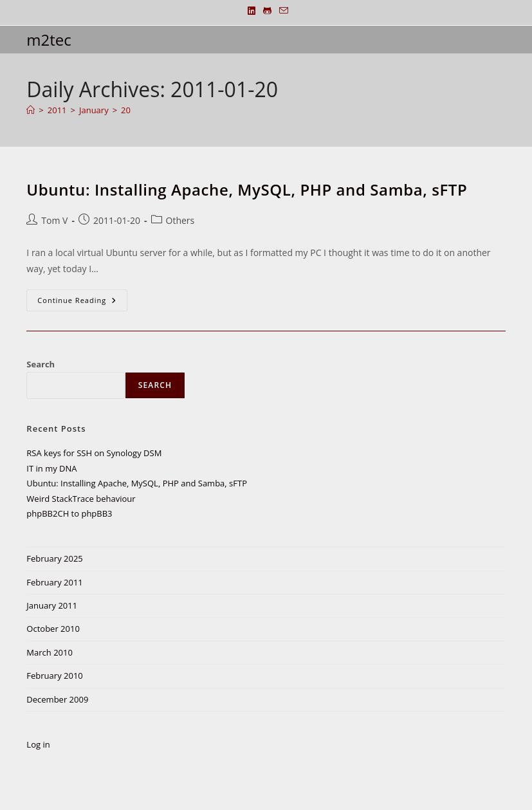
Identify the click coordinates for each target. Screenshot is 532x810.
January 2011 (52, 605)
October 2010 (53, 629)
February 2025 (54, 558)
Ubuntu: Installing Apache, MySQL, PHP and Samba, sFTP (247, 189)
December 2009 (57, 699)
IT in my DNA (51, 468)
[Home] (31, 110)
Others (180, 220)
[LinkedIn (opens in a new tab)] (252, 11)
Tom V (54, 220)
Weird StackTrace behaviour (81, 499)
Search (41, 364)
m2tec (49, 40)
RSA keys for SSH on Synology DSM (94, 453)
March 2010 (50, 652)
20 (126, 110)
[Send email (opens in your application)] (282, 11)
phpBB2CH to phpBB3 (69, 513)
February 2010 (54, 676)
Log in (38, 744)
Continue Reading (82, 303)
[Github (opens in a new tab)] (267, 11)
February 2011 (54, 582)
